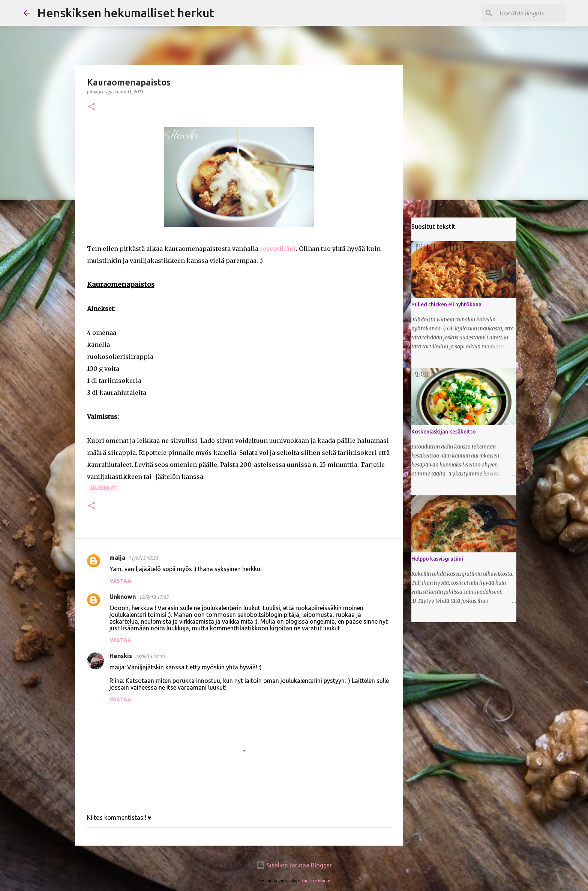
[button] (91, 107)
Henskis (121, 656)
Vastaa (120, 581)
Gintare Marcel (317, 880)
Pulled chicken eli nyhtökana (446, 304)
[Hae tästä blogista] (526, 13)
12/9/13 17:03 (154, 597)
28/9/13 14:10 (150, 656)
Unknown (123, 597)
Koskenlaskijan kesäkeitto (444, 432)
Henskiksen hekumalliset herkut (126, 13)
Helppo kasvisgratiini (437, 559)
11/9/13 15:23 (143, 558)
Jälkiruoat (103, 488)
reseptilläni (278, 249)
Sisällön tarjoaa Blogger (294, 865)
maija (117, 558)
